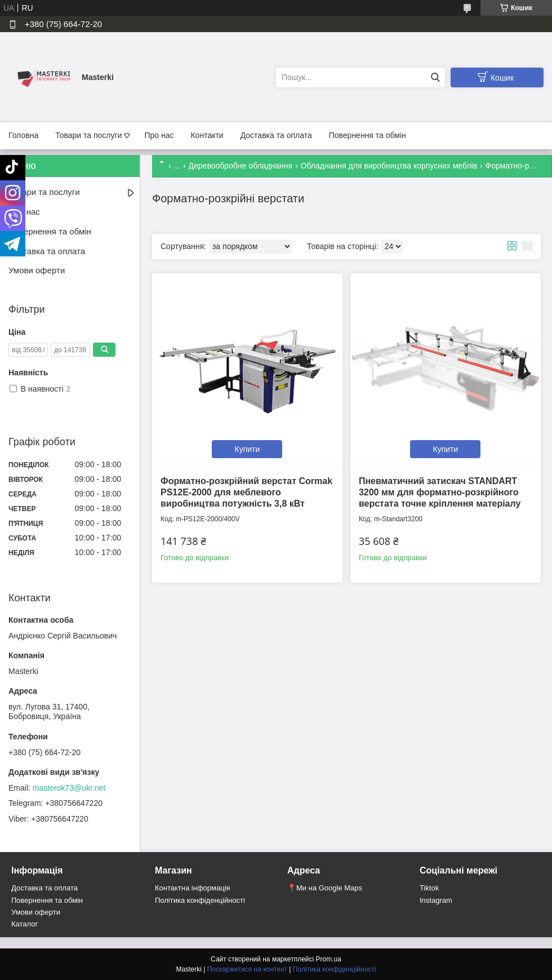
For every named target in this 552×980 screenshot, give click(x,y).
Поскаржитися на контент (247, 969)
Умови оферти (37, 270)
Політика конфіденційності (200, 900)
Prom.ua (329, 959)
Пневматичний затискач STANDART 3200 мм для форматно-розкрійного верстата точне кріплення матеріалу (440, 492)
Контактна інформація (193, 888)
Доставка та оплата (276, 135)
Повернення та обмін (368, 135)
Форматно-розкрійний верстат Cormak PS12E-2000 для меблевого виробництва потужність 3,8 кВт (246, 492)
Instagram (436, 900)
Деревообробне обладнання (241, 166)
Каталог (25, 924)
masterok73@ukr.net (69, 788)
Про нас (159, 135)
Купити (248, 449)
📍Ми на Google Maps (325, 888)
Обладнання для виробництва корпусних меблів (389, 166)
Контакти (207, 135)
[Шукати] (435, 77)
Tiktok (429, 888)
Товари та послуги (88, 135)
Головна (23, 135)
